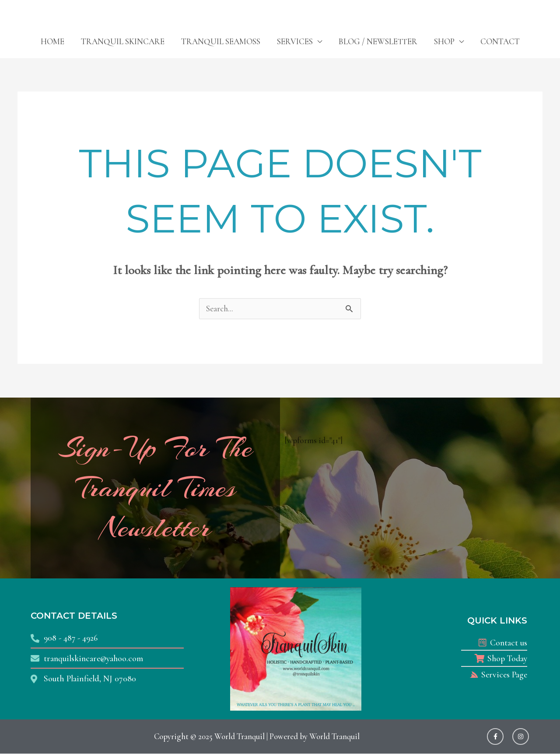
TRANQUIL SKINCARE (123, 41)
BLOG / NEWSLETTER (378, 41)
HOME (52, 41)
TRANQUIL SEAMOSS (221, 41)
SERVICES (295, 41)
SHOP (444, 41)
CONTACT (500, 41)
